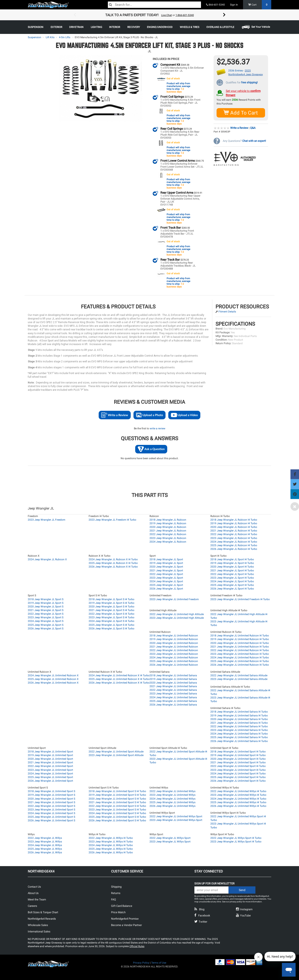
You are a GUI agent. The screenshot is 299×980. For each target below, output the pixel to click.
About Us (33, 893)
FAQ (114, 899)
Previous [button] (75, 15)
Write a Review (239, 128)
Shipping (116, 886)
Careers (32, 906)
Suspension (34, 37)
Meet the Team (37, 899)
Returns (116, 893)
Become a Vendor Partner (126, 925)
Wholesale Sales (38, 925)
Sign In (234, 5)
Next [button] (224, 15)
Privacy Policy (141, 963)
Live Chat (167, 15)
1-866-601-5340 (185, 15)
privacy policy (236, 901)
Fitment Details (227, 311)
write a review (158, 428)
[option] (149, 15)
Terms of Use (159, 963)
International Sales (39, 931)
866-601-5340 (215, 5)
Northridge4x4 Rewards (42, 918)
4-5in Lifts (65, 37)
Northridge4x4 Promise (125, 918)
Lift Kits (50, 37)
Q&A (253, 128)
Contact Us (34, 886)
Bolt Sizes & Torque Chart (43, 912)
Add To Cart (241, 113)
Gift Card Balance (122, 906)
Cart (260, 5)
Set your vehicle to (243, 93)
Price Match (118, 912)
